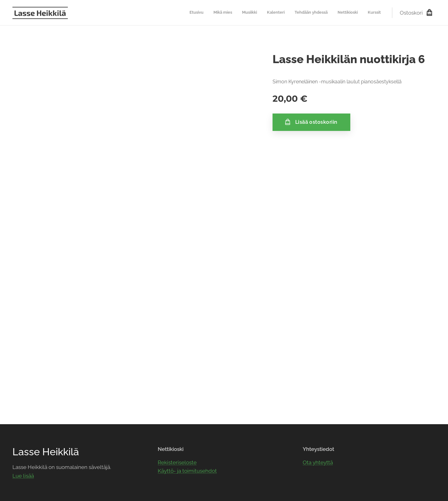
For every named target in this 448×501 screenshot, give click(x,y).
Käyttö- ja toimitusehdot (187, 471)
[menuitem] (323, 13)
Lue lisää (23, 476)
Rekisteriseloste (177, 462)
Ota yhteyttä (318, 462)
